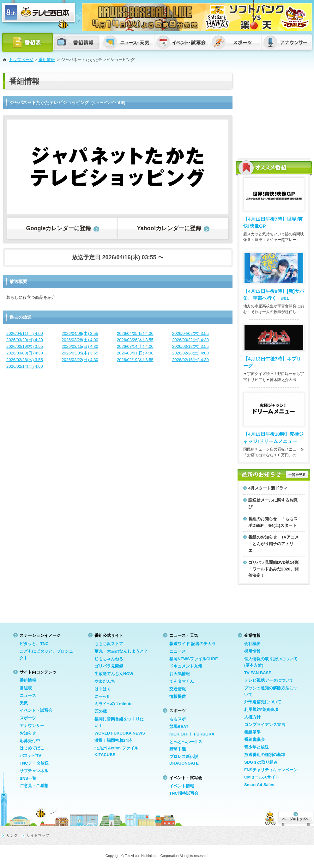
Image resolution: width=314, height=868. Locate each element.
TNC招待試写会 (184, 793)
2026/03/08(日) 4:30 (25, 353)
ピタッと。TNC (34, 644)
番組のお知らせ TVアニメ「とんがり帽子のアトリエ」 (274, 544)
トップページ (21, 60)
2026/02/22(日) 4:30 (80, 360)
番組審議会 (254, 739)
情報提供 (178, 696)
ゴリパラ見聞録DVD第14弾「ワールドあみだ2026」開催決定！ (273, 569)
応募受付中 (30, 741)
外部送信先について (263, 702)
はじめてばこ (32, 748)
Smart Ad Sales (259, 785)
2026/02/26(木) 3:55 (25, 360)
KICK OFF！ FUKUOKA (192, 734)
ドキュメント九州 (186, 666)
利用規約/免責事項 (261, 709)
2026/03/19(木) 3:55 (25, 346)
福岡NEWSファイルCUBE (194, 659)
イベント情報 (182, 786)
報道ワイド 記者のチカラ (193, 644)
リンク (12, 835)
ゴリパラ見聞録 (109, 666)
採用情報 (252, 651)
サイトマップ (38, 835)
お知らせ (28, 733)
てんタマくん (182, 681)
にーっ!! (102, 696)
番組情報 (47, 60)
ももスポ (178, 719)
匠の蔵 (101, 711)
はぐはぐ (103, 689)
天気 (24, 703)
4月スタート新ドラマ (268, 488)
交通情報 (178, 689)
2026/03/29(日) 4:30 (25, 340)
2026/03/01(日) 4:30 (135, 353)
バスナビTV (30, 756)
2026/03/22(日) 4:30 (190, 340)
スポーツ (28, 718)
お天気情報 (180, 674)
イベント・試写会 (36, 710)
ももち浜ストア (109, 644)
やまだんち (105, 681)
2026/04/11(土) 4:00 (25, 333)
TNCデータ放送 (34, 763)
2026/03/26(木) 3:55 (135, 340)
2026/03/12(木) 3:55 (190, 346)
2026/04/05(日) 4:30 (135, 333)
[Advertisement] (274, 112)
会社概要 (252, 644)
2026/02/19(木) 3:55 (135, 360)
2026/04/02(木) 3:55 (190, 333)
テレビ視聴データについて (269, 680)
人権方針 (252, 717)
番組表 (26, 688)
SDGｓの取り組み (261, 762)
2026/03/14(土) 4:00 (135, 346)
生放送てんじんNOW (114, 674)
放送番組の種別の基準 (265, 755)
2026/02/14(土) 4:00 (25, 366)
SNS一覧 (28, 778)
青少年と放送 (257, 747)
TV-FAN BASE (258, 673)
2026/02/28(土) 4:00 (190, 353)
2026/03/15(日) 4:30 (80, 346)
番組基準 (252, 732)
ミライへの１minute (114, 704)
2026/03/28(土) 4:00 (80, 340)
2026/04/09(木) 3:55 (80, 333)
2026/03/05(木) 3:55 (80, 353)
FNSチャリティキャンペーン (271, 770)
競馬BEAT (179, 726)
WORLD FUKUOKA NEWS (120, 733)
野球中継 (178, 749)
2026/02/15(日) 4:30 (190, 360)
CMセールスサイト (262, 777)
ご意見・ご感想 (34, 786)
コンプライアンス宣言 (265, 725)
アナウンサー (32, 726)
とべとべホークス (186, 742)
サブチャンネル (34, 771)
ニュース (28, 696)
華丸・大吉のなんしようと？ (121, 651)
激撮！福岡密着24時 (113, 740)
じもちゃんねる (109, 659)
